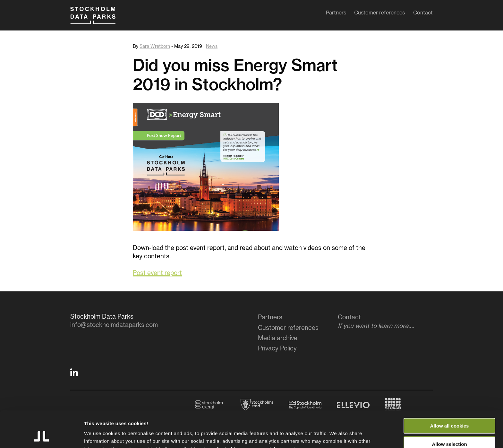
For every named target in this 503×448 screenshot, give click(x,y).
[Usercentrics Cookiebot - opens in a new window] (42, 435)
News (212, 47)
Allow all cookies (450, 391)
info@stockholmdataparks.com (114, 325)
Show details (337, 435)
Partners (336, 14)
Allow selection (449, 410)
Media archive (278, 338)
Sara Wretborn (155, 47)
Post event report (157, 273)
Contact (423, 14)
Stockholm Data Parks (99, 19)
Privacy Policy (277, 349)
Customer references (379, 14)
